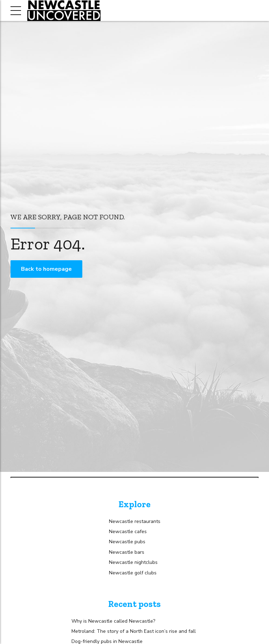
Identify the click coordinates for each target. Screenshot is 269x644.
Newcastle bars (127, 552)
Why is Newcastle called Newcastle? (113, 621)
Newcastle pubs (127, 542)
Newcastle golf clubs (133, 573)
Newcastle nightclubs (133, 562)
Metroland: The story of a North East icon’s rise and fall (134, 631)
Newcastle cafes (128, 532)
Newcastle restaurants (135, 521)
